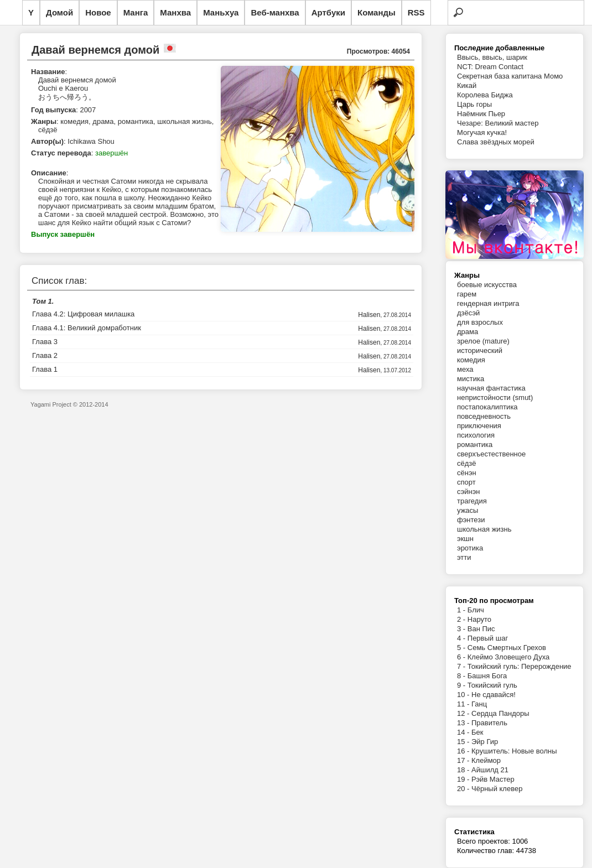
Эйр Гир (485, 742)
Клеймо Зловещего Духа (508, 657)
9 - (462, 685)
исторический (480, 350)
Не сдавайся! (494, 695)
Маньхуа (221, 12)
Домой (59, 12)
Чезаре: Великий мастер (498, 123)
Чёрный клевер (497, 789)
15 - (464, 742)
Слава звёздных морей (496, 142)
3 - (462, 629)
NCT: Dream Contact (490, 67)
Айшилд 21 (490, 770)
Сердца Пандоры (500, 713)
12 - (464, 713)
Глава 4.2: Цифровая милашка (83, 314)
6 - (462, 657)
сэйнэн (469, 492)
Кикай (467, 85)
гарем (467, 294)
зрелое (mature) (483, 341)
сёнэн (467, 473)
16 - (464, 751)
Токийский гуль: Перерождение (520, 666)
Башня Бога (487, 676)
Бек (477, 732)
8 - (462, 676)
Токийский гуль (492, 685)
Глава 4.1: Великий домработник (87, 328)
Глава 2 (45, 355)
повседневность (484, 416)
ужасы (468, 510)
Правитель (489, 723)
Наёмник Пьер (481, 114)
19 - (464, 779)
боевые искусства (487, 285)
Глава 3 (45, 342)
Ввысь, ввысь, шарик (492, 57)
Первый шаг (488, 638)
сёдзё (467, 463)
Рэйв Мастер (493, 779)
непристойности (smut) (495, 397)
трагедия (472, 501)
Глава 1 (45, 369)
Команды (377, 12)
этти (464, 557)
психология (476, 435)
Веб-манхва (275, 12)
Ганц (479, 704)
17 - (464, 760)
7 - (462, 666)
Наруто (479, 619)
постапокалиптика (487, 407)
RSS (416, 12)
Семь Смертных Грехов (507, 648)
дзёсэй (468, 313)
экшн (465, 539)
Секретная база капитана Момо (510, 76)
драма (468, 332)
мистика (471, 379)
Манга (136, 12)
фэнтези (471, 520)
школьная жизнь (484, 529)
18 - (464, 770)
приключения (479, 426)
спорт (466, 482)
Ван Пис (481, 629)
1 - (462, 610)
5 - (462, 648)
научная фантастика (491, 388)
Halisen (369, 315)
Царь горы (474, 104)
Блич (476, 610)
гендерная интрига (488, 303)
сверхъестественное (491, 454)
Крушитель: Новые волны (514, 751)
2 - (462, 619)
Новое (98, 12)
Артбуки (328, 12)
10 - (464, 695)
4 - (462, 638)
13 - (464, 723)
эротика (470, 548)
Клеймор (486, 760)
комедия (471, 360)
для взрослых (480, 322)
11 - (464, 704)
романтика (475, 445)
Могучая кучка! (482, 132)
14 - (464, 732)
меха (465, 369)
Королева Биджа (485, 95)
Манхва (175, 12)
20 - (464, 789)
